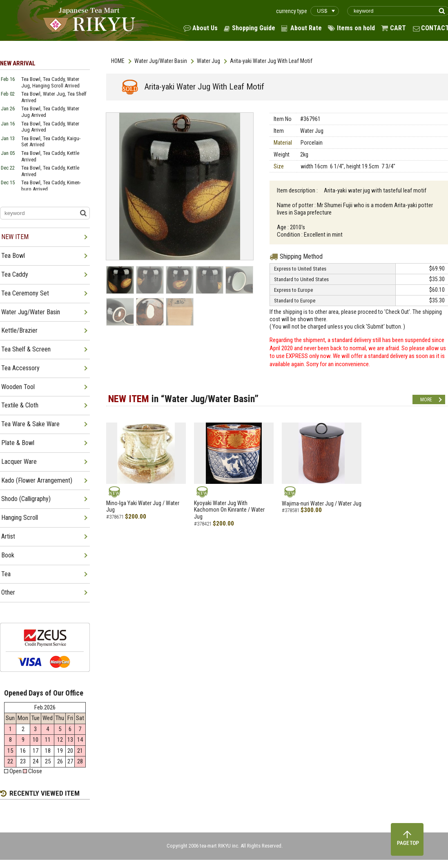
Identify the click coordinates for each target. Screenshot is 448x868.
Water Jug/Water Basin (161, 61)
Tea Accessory (20, 368)
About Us (205, 28)
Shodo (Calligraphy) (26, 499)
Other (8, 592)
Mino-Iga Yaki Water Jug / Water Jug (143, 507)
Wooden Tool (18, 387)
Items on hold (356, 28)
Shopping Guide (254, 28)
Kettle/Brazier (19, 330)
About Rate (306, 28)
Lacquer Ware (19, 462)
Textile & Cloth (20, 405)
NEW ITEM (15, 237)
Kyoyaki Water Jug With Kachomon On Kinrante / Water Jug (229, 510)
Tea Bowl (13, 256)
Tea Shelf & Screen (26, 349)
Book (8, 555)
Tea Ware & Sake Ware (30, 424)
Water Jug (208, 61)
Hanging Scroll (20, 518)
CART (398, 28)
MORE (426, 400)
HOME (118, 61)
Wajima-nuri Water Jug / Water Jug (322, 503)
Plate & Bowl (18, 443)
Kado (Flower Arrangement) (37, 480)
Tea (6, 574)
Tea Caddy (15, 274)
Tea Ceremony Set (25, 293)
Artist (8, 536)
